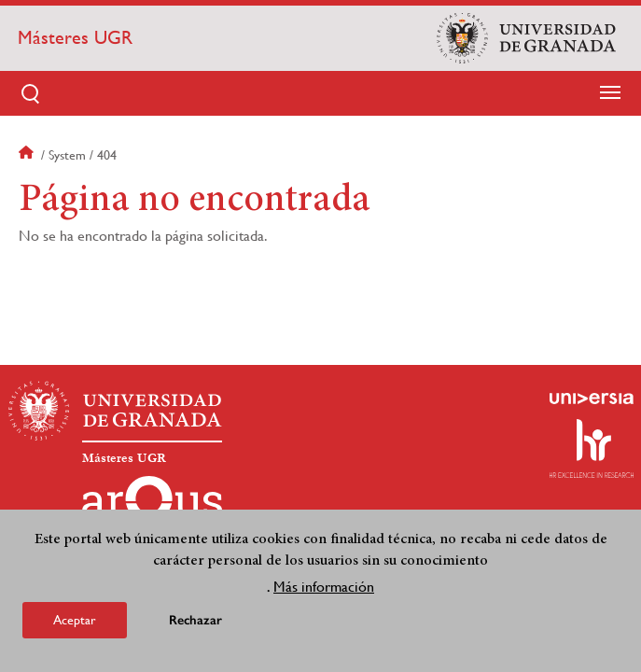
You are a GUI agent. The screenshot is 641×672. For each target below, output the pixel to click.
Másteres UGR (75, 38)
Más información (324, 588)
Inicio (28, 155)
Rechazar (195, 621)
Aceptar (75, 621)
